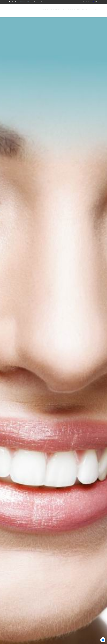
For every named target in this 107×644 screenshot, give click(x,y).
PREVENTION (86, 10)
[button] (103, 640)
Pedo (64, 10)
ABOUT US (45, 10)
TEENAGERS (72, 10)
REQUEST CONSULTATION (26, 2)
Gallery (95, 10)
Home (38, 10)
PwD (79, 10)
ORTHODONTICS (56, 10)
